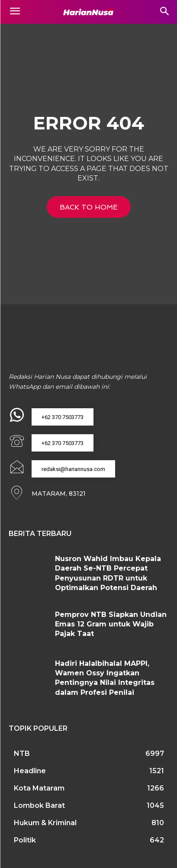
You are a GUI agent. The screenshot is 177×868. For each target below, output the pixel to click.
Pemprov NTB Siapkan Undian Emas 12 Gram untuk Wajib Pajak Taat (111, 624)
